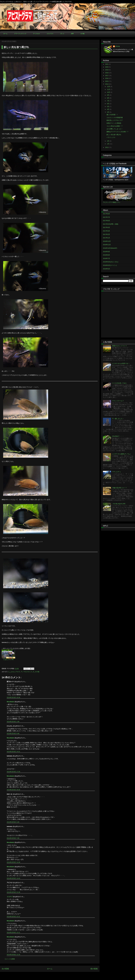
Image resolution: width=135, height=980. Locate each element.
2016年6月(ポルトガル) (111, 262)
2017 (107, 76)
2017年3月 (106, 231)
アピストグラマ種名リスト (112, 202)
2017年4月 (106, 227)
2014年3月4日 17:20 (13, 772)
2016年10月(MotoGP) (110, 248)
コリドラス (50, 34)
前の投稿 (94, 969)
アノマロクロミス (27, 672)
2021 (107, 64)
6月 (108, 104)
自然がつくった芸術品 (114, 123)
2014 (107, 84)
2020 (107, 67)
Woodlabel (10, 702)
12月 (109, 87)
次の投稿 (5, 969)
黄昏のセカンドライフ (119, 346)
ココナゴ (10, 897)
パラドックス (111, 137)
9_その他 (36, 672)
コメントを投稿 (10, 959)
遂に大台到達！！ (112, 115)
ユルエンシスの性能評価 (115, 118)
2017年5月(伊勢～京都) (111, 224)
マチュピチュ (117, 472)
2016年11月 (107, 245)
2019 (107, 70)
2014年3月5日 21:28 (13, 892)
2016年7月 (106, 258)
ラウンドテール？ (118, 401)
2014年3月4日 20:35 (13, 790)
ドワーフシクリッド (20, 34)
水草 (72, 34)
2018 (107, 73)
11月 (109, 89)
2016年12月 (107, 241)
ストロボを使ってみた (119, 383)
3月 (108, 112)
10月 (109, 92)
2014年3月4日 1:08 (13, 722)
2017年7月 (106, 217)
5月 (108, 107)
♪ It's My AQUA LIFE (119, 504)
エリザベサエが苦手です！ (121, 364)
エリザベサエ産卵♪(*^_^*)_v (121, 454)
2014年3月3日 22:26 (13, 697)
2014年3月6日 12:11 (13, 932)
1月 (108, 144)
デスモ (118, 46)
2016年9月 (106, 252)
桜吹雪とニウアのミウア (115, 120)
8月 (108, 98)
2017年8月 (106, 214)
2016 (107, 78)
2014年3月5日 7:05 (13, 838)
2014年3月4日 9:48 (13, 733)
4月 (108, 109)
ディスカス (36, 34)
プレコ (62, 34)
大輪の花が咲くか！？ (119, 488)
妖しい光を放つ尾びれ (114, 135)
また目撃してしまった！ (115, 129)
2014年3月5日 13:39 (13, 862)
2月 (108, 141)
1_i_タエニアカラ (14, 672)
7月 (108, 101)
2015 (107, 81)
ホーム (5, 34)
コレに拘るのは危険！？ (115, 126)
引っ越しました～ (118, 419)
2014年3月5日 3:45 (13, 822)
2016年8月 (106, 255)
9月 (108, 95)
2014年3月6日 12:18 (13, 955)
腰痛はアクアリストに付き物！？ (118, 132)
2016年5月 (106, 269)
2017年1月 (106, 238)
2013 (107, 147)
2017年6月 (106, 221)
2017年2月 (106, 234)
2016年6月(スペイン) (110, 265)
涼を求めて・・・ (118, 436)
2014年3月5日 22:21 (13, 916)
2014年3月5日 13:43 (13, 878)
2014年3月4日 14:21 (13, 752)
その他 (82, 34)
